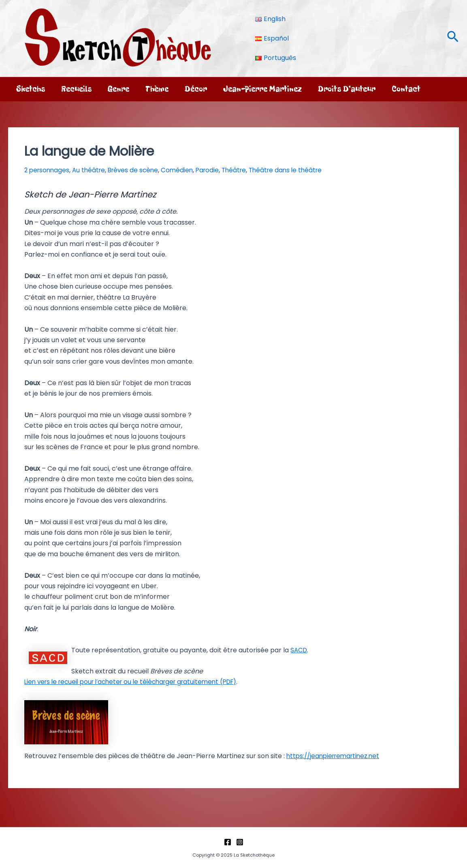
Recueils (76, 89)
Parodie (215, 170)
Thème (157, 89)
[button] (453, 38)
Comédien (184, 170)
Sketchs (31, 89)
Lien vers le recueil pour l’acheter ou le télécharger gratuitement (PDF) (138, 682)
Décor (196, 89)
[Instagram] (240, 842)
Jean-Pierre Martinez (262, 89)
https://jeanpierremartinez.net (336, 756)
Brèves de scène (138, 170)
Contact (406, 89)
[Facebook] (228, 842)
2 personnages (48, 170)
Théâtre (243, 170)
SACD (299, 650)
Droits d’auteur (347, 89)
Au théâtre (92, 170)
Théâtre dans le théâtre (297, 170)
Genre (118, 89)
